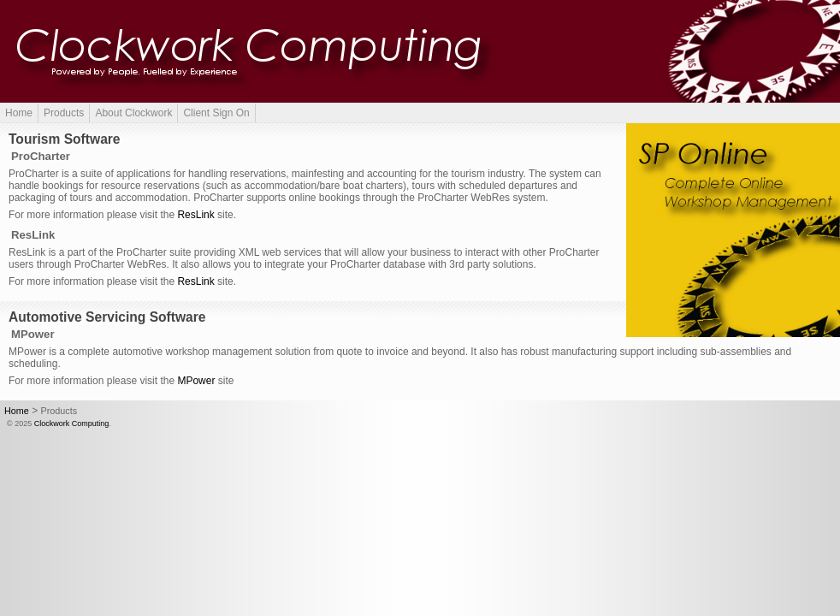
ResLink (195, 215)
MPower (196, 381)
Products (64, 113)
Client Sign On (216, 113)
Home (19, 113)
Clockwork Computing (72, 423)
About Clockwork (133, 113)
